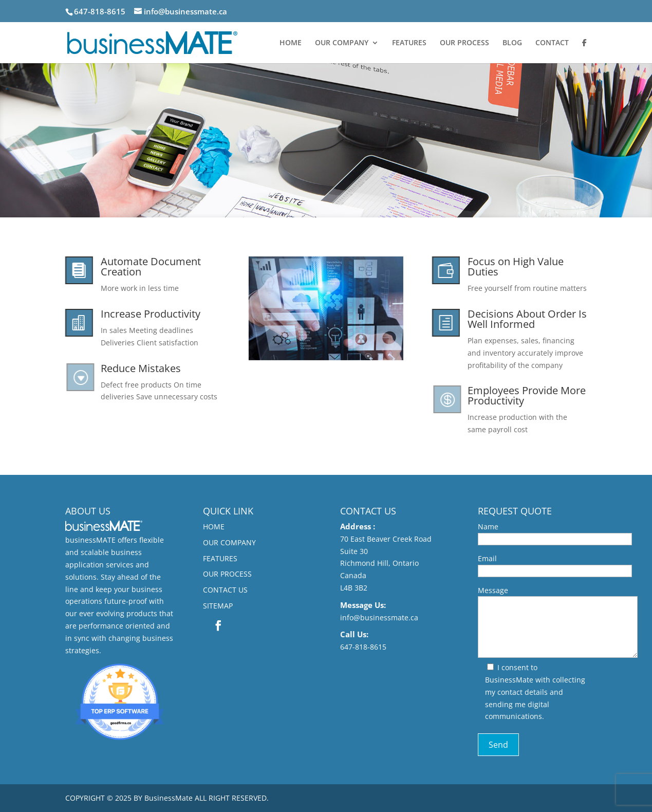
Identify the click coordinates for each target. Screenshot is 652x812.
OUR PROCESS (464, 43)
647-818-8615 (363, 647)
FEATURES (409, 43)
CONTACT (552, 43)
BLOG (512, 43)
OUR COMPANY (342, 43)
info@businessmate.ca (379, 617)
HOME (291, 43)
